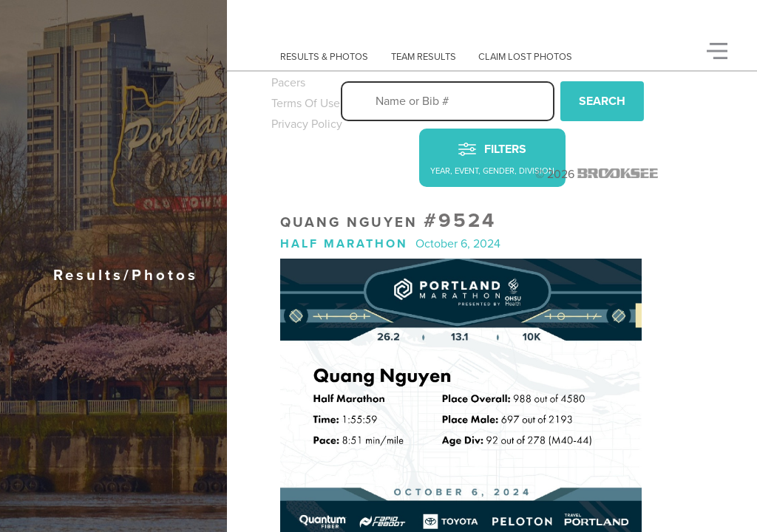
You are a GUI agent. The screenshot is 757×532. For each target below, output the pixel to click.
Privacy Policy (307, 124)
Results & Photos (324, 57)
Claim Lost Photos (525, 57)
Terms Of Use (306, 103)
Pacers (288, 83)
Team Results (424, 57)
